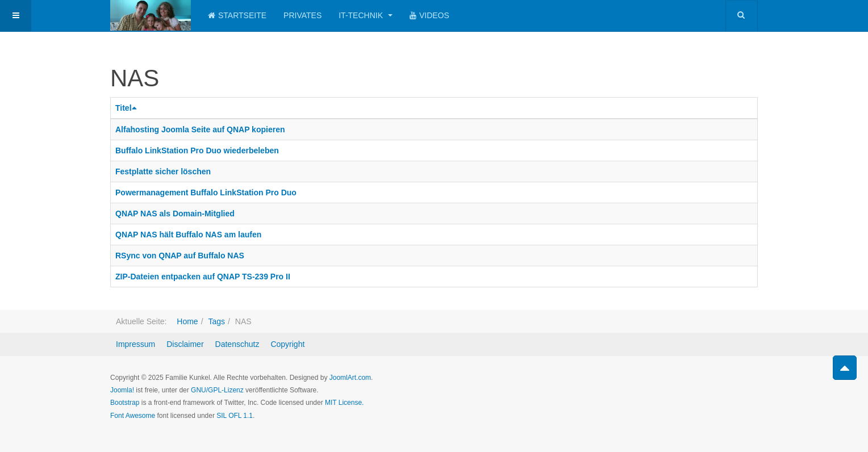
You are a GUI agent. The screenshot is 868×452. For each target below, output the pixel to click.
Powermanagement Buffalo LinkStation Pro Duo (206, 192)
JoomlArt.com (350, 378)
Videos (429, 15)
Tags (216, 321)
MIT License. (344, 403)
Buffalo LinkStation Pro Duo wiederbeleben (197, 150)
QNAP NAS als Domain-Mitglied (175, 214)
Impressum (135, 344)
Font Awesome (133, 416)
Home (187, 321)
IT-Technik (366, 15)
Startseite (237, 15)
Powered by (706, 387)
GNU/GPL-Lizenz (217, 390)
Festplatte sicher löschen (163, 171)
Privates (302, 15)
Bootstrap (125, 403)
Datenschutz (237, 344)
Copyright (287, 344)
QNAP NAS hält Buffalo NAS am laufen (188, 235)
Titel (128, 108)
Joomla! (122, 390)
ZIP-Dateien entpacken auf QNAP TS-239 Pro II (203, 277)
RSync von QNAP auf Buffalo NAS (180, 256)
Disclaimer (185, 344)
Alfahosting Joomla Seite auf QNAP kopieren (200, 129)
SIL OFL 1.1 (235, 416)
